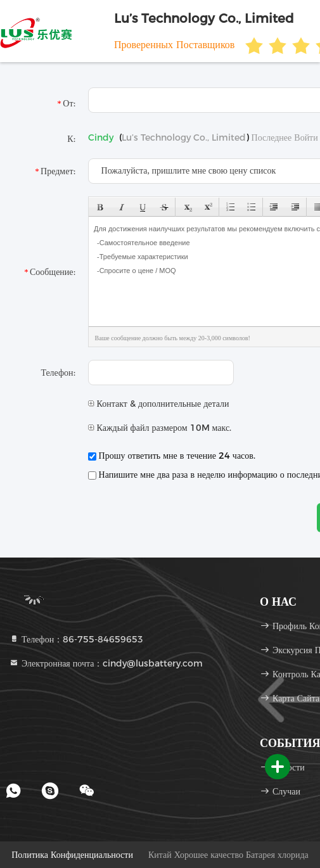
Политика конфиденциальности (72, 855)
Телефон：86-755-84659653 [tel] (76, 639)
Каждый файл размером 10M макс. (160, 428)
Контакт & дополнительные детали (159, 404)
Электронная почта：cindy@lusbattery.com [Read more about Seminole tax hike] (106, 663)
